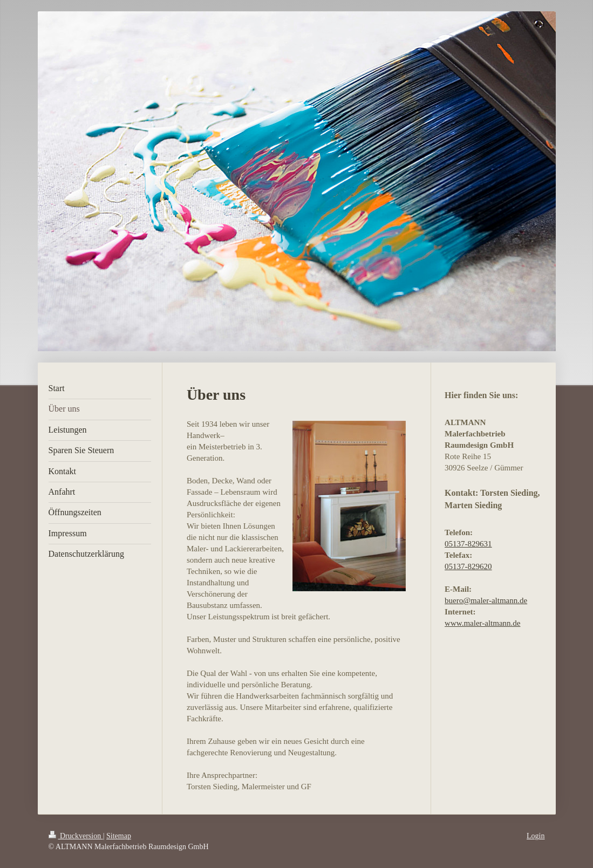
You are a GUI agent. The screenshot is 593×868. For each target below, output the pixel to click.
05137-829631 (468, 544)
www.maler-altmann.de (482, 623)
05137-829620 (468, 566)
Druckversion (76, 836)
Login (536, 836)
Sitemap (119, 836)
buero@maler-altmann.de (486, 600)
